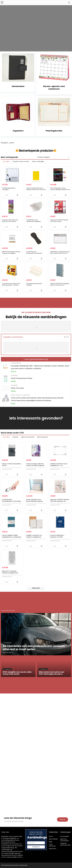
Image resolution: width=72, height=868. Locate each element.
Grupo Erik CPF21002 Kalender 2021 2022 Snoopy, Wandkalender (59, 221)
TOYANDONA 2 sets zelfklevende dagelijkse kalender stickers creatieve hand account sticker (35, 222)
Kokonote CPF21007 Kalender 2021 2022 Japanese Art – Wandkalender (60, 501)
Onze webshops (52, 845)
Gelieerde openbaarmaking (66, 844)
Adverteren (53, 849)
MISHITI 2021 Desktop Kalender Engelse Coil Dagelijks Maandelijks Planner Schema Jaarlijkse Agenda (11, 254)
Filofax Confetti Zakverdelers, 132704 (12, 465)
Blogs (51, 842)
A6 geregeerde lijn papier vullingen (34, 284)
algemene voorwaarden (64, 840)
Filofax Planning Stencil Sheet (22, 378)
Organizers (14, 375)
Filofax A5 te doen (17, 388)
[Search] (69, 3)
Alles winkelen (53, 839)
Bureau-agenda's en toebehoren (20, 395)
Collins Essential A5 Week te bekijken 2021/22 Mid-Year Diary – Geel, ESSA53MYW (36, 190)
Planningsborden (16, 363)
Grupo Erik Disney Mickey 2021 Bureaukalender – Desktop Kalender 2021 (11, 285)
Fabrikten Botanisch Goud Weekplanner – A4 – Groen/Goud (59, 465)
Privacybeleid (64, 836)
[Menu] (2, 3)
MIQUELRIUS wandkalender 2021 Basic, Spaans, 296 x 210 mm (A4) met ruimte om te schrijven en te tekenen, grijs (60, 254)
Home (51, 836)
